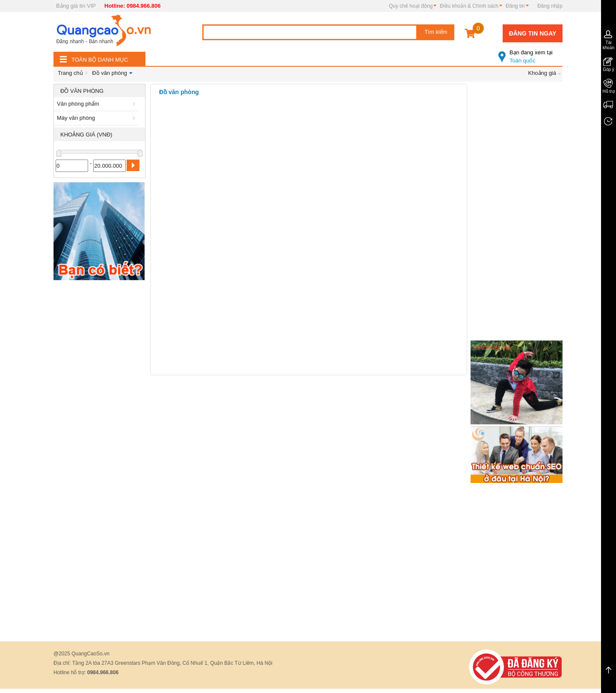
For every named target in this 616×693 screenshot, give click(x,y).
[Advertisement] (99, 413)
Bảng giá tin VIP (76, 6)
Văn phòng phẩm (98, 104)
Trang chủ (70, 73)
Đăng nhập (550, 6)
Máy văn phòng (98, 118)
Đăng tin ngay (533, 33)
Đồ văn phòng (110, 73)
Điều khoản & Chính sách (469, 6)
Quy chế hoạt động (411, 6)
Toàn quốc (530, 53)
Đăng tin (515, 6)
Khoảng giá (542, 73)
